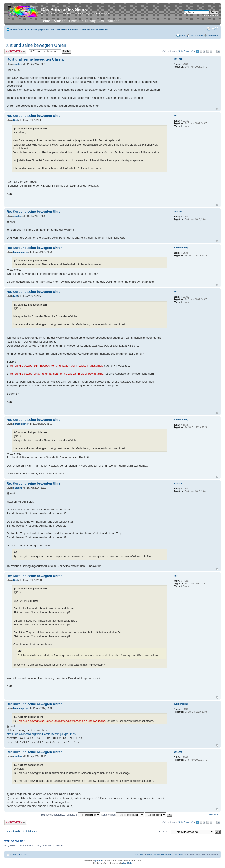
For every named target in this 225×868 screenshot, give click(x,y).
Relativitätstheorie (78, 29)
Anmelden (213, 36)
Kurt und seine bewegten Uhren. (36, 45)
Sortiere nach (122, 815)
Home (74, 21)
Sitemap (89, 21)
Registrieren (196, 36)
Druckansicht (209, 29)
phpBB (99, 861)
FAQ (182, 36)
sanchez (17, 64)
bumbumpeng (20, 252)
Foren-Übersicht (20, 29)
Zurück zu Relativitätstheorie (22, 831)
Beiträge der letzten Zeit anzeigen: (70, 815)
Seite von (186, 51)
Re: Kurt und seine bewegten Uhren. (35, 116)
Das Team (139, 854)
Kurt (15, 120)
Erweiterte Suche (209, 16)
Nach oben (217, 109)
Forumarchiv (109, 21)
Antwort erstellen (16, 51)
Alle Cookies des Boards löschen (164, 854)
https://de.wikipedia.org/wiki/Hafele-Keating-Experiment (42, 734)
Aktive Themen (100, 29)
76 (218, 51)
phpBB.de (127, 863)
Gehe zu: (164, 832)
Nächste (214, 814)
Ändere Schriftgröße (215, 29)
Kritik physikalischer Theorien (48, 29)
